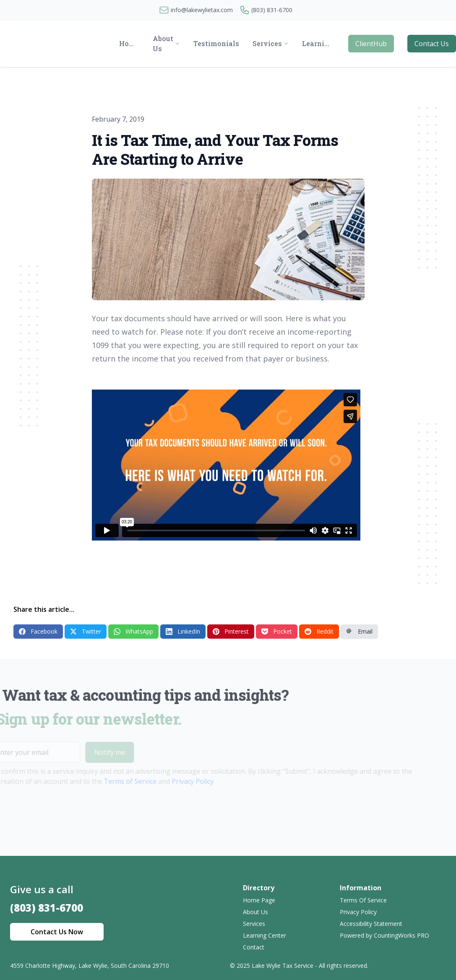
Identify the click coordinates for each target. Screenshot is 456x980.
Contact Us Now (57, 932)
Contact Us (432, 44)
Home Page (259, 900)
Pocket (277, 631)
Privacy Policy (182, 781)
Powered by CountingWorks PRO (384, 935)
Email (359, 631)
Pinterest (231, 631)
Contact (254, 947)
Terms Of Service (363, 900)
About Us (255, 912)
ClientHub (371, 44)
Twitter (86, 631)
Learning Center (264, 935)
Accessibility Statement (371, 924)
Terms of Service (119, 781)
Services (254, 924)
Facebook (38, 631)
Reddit (319, 631)
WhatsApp (133, 631)
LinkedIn (183, 631)
